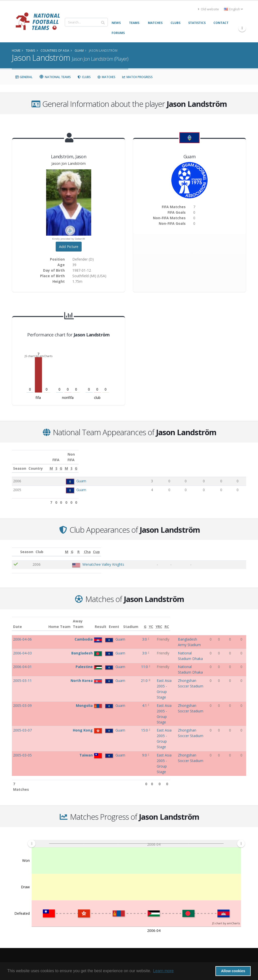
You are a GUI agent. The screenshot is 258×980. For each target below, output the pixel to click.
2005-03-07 (22, 677)
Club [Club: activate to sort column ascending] (63, 546)
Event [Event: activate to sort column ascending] (125, 621)
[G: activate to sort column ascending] (182, 463)
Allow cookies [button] (233, 971)
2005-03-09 (22, 669)
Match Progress (137, 77)
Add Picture (69, 247)
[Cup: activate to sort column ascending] (237, 546)
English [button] (233, 9)
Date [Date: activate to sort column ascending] (18, 621)
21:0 (110, 660)
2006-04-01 (22, 651)
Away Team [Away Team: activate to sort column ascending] (86, 618)
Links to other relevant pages (97, 889)
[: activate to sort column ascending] (19, 546)
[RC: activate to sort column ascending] (243, 618)
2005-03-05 (22, 686)
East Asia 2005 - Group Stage (143, 660)
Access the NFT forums (93, 904)
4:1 (110, 669)
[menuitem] (136, 753)
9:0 (110, 686)
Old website (208, 9)
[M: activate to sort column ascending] (153, 463)
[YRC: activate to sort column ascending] (234, 618)
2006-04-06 (22, 634)
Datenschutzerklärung (92, 926)
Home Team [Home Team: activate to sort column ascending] (68, 621)
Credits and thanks (90, 911)
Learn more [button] (163, 971)
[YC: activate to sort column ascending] (226, 618)
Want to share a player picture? (99, 918)
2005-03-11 (22, 660)
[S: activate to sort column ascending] (168, 463)
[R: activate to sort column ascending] (202, 546)
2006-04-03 (22, 642)
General (24, 77)
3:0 (110, 634)
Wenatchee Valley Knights (90, 559)
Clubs (84, 77)
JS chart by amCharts (39, 356)
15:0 (110, 677)
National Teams (55, 77)
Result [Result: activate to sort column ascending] (111, 621)
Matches (106, 77)
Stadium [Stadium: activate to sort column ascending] (178, 621)
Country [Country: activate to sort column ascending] (73, 463)
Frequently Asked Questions (97, 896)
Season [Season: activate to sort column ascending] (20, 463)
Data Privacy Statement (93, 933)
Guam (82, 475)
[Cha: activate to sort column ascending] (219, 546)
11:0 (110, 651)
